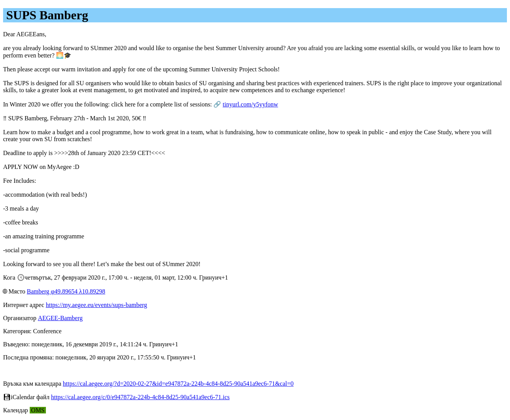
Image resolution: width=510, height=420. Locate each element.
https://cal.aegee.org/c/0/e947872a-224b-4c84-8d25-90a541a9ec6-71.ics (140, 397)
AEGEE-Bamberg (60, 318)
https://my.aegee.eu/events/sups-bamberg (97, 305)
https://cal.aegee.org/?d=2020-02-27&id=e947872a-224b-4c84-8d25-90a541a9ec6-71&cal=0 (178, 384)
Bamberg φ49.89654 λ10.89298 (66, 291)
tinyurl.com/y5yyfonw (250, 104)
